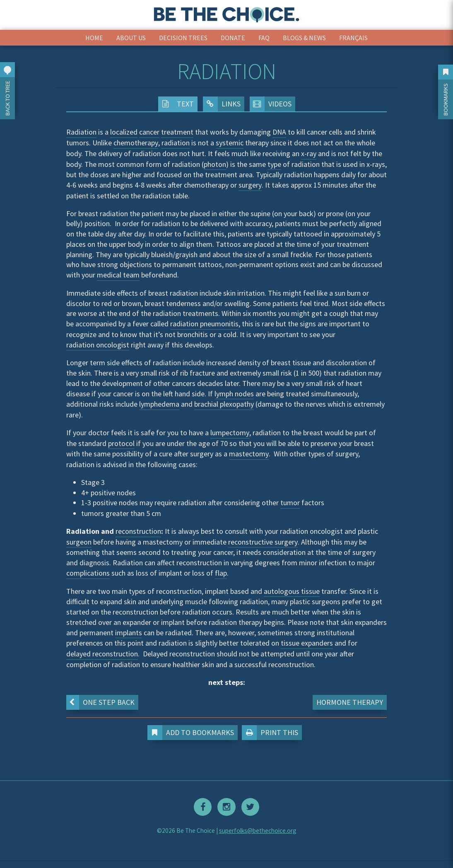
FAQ (264, 38)
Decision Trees (183, 38)
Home (94, 38)
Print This (272, 733)
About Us (131, 38)
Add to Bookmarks (191, 733)
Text (176, 104)
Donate (233, 38)
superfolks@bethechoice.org (258, 828)
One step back (100, 702)
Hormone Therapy (350, 702)
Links (222, 104)
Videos (271, 104)
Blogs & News (304, 38)
